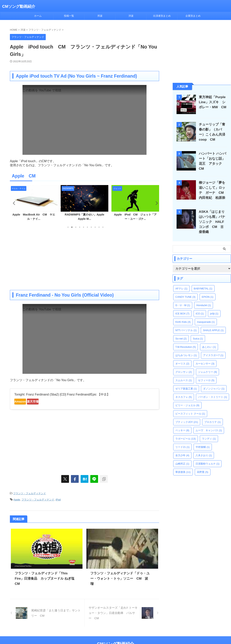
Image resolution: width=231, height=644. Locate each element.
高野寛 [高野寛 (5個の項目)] (203, 465)
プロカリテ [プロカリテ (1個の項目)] (212, 415)
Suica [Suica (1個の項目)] (198, 332)
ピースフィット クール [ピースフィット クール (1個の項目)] (190, 407)
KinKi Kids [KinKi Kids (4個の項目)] (183, 315)
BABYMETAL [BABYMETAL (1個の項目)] (203, 282)
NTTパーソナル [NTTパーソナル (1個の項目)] (186, 323)
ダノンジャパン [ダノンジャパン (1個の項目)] (214, 382)
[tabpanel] (34, 204)
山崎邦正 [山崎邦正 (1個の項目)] (182, 457)
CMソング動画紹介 (19, 6)
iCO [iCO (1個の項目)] (200, 307)
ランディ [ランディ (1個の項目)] (209, 432)
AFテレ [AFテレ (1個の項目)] (181, 282)
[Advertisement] (84, 259)
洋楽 (131, 16)
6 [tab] (87, 227)
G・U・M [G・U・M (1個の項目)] (183, 298)
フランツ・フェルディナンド (30, 493)
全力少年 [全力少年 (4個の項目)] (182, 449)
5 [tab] (84, 227)
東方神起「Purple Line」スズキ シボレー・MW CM (212, 102)
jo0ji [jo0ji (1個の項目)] (214, 307)
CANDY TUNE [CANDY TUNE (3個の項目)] (185, 290)
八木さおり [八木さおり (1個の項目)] (204, 449)
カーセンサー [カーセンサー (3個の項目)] (205, 357)
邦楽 (100, 16)
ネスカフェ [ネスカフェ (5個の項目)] (184, 390)
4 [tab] (80, 227)
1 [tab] (68, 227)
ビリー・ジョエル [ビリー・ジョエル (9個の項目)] (187, 399)
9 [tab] (99, 227)
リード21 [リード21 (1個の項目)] (182, 440)
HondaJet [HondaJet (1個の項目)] (204, 298)
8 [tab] (95, 227)
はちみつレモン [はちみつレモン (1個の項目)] (186, 348)
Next (156, 203)
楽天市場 (44, 402)
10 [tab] (103, 227)
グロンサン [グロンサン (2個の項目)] (184, 365)
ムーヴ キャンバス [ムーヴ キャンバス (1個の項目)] (209, 424)
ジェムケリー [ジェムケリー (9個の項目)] (208, 365)
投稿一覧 (69, 16)
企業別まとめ (193, 16)
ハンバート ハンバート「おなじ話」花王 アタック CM (213, 159)
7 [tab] (91, 227)
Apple (17, 498)
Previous (13, 203)
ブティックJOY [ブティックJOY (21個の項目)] (187, 415)
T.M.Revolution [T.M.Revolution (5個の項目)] (186, 340)
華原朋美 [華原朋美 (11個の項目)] (183, 465)
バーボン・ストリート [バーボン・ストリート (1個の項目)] (213, 390)
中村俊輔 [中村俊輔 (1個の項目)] (203, 440)
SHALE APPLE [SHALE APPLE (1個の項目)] (213, 323)
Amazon (24, 402)
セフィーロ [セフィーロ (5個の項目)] (206, 374)
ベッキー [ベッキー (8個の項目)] (182, 424)
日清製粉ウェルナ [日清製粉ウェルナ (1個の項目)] (208, 457)
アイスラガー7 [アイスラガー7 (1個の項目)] (213, 348)
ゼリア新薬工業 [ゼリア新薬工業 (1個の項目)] (186, 382)
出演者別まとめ (162, 16)
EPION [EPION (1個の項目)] (208, 290)
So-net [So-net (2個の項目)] (181, 332)
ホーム (38, 16)
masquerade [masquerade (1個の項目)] (206, 315)
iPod (58, 498)
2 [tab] (72, 227)
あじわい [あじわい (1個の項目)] (209, 340)
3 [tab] (76, 227)
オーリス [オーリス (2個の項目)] (182, 357)
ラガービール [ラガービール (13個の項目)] (186, 432)
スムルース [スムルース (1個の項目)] (184, 374)
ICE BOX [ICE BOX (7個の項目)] (182, 307)
